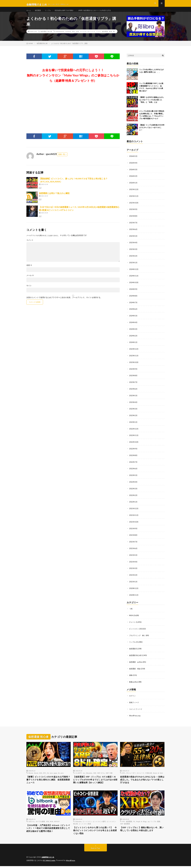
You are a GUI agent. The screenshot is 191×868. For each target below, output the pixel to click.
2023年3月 (133, 409)
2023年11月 (134, 357)
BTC (45, 769)
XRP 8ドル (101, 769)
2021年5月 (133, 554)
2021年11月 (134, 514)
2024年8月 (133, 298)
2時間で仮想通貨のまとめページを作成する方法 (103, 13)
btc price (61, 769)
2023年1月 (133, 423)
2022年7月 (133, 462)
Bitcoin (31, 769)
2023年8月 (133, 377)
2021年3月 (133, 567)
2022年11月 (134, 436)
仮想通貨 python (136, 659)
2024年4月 (133, 324)
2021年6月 (133, 547)
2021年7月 (133, 540)
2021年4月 (133, 560)
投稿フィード (134, 699)
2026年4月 (133, 167)
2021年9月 (133, 527)
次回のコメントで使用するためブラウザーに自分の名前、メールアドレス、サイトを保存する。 (64, 302)
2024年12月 (134, 272)
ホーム (29, 13)
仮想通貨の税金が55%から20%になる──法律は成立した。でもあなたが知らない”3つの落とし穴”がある (142, 777)
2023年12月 (134, 351)
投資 (111, 36)
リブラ (98, 36)
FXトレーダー (131, 769)
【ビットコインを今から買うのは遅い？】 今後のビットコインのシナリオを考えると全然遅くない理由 (95, 832)
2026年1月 (133, 187)
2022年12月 (134, 429)
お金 (77, 36)
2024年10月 (134, 285)
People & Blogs (141, 822)
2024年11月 (134, 278)
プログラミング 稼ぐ (138, 633)
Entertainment (60, 36)
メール (30, 280)
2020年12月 (134, 586)
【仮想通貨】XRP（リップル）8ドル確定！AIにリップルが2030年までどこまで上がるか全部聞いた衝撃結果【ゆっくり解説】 (95, 778)
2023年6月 (133, 390)
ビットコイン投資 (85, 825)
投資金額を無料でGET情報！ (69, 13)
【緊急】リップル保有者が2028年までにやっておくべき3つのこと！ (152, 132)
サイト (29, 290)
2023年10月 (134, 364)
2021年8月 (133, 534)
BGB (52, 822)
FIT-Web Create (50, 862)
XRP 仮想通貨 (125, 825)
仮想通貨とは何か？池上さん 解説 (54, 198)
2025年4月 (133, 246)
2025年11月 (134, 200)
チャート (133, 620)
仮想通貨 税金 (135, 665)
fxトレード (141, 769)
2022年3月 (133, 488)
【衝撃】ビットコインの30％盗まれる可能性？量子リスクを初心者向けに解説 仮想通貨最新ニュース (49, 777)
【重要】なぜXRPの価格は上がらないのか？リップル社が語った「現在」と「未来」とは (151, 104)
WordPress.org (135, 712)
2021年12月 (134, 508)
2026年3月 (133, 174)
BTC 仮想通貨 (127, 822)
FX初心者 (149, 769)
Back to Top (96, 850)
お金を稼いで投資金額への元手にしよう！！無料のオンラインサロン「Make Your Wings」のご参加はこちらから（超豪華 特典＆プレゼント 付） (73, 80)
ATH (47, 822)
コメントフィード (136, 705)
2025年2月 (133, 259)
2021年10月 (134, 521)
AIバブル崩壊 (40, 822)
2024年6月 (133, 311)
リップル (50, 13)
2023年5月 (133, 396)
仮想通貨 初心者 (46, 36)
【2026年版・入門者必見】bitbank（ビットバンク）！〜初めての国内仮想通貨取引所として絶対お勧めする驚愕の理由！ (49, 830)
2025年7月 (133, 226)
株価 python (134, 679)
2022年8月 (133, 455)
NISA (131, 613)
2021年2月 (133, 573)
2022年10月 (134, 442)
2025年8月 (133, 220)
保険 (131, 672)
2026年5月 (133, 161)
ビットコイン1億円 (99, 822)
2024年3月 (133, 331)
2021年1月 (133, 580)
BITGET (57, 822)
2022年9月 (133, 449)
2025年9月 (133, 213)
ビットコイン (134, 626)
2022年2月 (133, 495)
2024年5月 (133, 318)
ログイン (133, 692)
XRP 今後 (109, 769)
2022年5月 (133, 475)
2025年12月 (134, 193)
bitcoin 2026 (38, 769)
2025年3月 (133, 252)
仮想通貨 (39, 13)
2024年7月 (133, 305)
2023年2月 (133, 416)
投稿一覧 (62, 159)
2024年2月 (133, 337)
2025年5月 (133, 239)
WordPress (72, 862)
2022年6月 (133, 468)
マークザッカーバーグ (88, 36)
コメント (30, 245)
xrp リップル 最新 (154, 822)
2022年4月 (133, 481)
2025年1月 (133, 265)
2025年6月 (133, 233)
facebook (68, 36)
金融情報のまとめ (48, 859)
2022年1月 (133, 501)
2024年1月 (133, 344)
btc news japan (52, 769)
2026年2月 (133, 180)
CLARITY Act (80, 769)
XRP (95, 769)
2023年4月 (133, 403)
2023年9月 (133, 370)
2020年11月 (134, 593)
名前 (29, 270)
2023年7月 (133, 383)
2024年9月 (133, 292)
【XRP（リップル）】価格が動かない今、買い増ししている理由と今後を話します (142, 830)
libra (73, 36)
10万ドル (32, 822)
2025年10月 (134, 206)
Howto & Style (158, 769)
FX (134, 822)
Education (89, 769)
